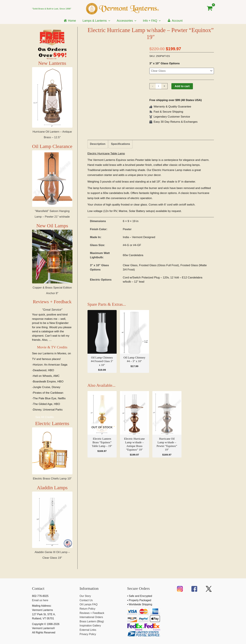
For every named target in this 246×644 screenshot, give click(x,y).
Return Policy (87, 609)
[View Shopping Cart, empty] (210, 9)
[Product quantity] (158, 86)
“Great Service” (52, 310)
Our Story (85, 596)
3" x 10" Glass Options (165, 63)
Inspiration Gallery (90, 626)
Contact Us (86, 600)
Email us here (40, 600)
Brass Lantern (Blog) (92, 621)
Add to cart (182, 86)
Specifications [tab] (121, 144)
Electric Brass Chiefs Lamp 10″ (52, 485)
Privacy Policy (88, 634)
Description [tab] (98, 144)
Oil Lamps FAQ (89, 604)
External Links (88, 630)
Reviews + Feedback (52, 302)
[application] (109, 21)
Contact (38, 588)
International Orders (91, 617)
